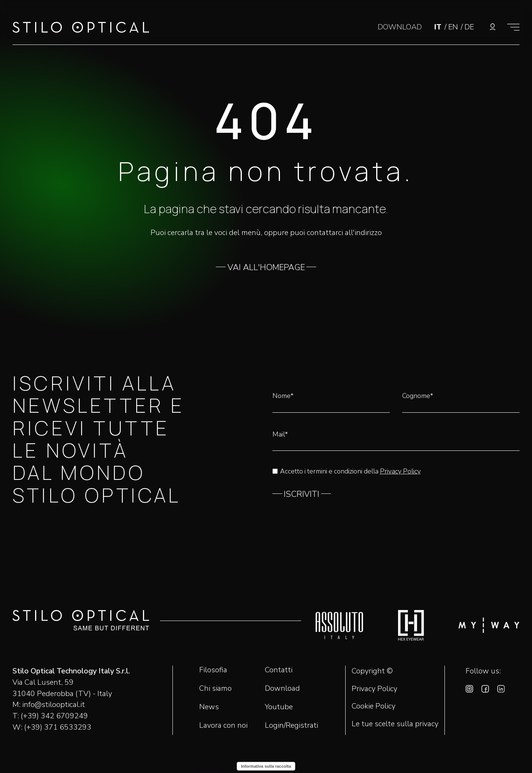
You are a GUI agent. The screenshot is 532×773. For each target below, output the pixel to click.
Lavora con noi (223, 725)
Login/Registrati (291, 725)
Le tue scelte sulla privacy (395, 724)
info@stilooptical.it (54, 705)
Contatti (279, 670)
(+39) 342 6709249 (54, 716)
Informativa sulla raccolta (266, 766)
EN (454, 27)
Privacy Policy (400, 471)
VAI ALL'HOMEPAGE (266, 267)
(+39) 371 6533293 (58, 727)
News (209, 707)
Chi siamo (215, 688)
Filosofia (213, 670)
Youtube (279, 707)
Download (282, 688)
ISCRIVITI (301, 494)
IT (439, 27)
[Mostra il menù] (513, 27)
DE (469, 27)
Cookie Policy (374, 706)
